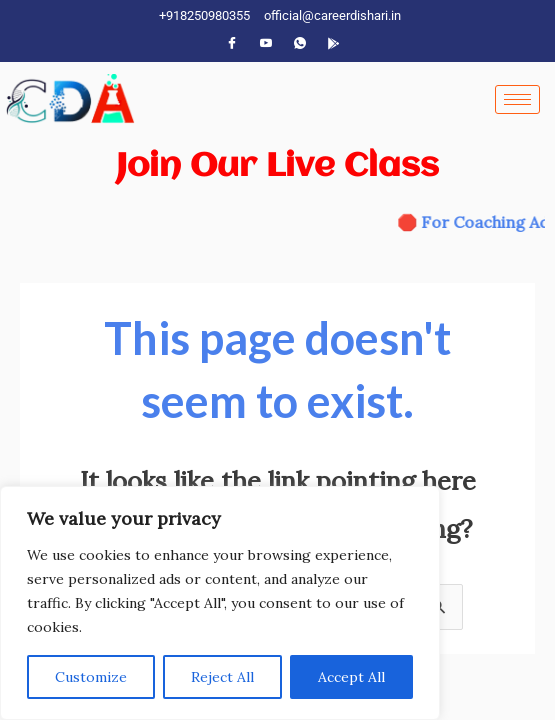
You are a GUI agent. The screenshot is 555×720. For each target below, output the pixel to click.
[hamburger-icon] (517, 99)
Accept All (351, 677)
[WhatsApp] (300, 43)
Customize (91, 677)
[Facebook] (232, 43)
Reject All (222, 677)
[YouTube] (266, 43)
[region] (220, 603)
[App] (334, 43)
